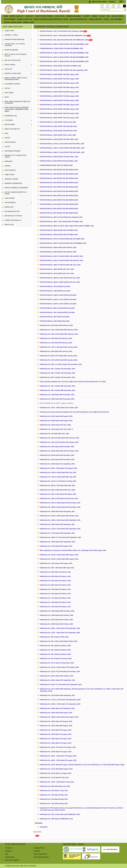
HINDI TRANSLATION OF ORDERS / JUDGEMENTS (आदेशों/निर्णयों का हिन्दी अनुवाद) (17, 109)
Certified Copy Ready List (13, 220)
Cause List (29, 16)
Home (6, 16)
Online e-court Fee (25, 19)
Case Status (60, 16)
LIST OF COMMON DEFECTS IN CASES (15, 193)
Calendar (8, 166)
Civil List (7, 88)
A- (102, 6)
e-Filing (102, 16)
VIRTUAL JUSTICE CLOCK (13, 22)
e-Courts (87, 16)
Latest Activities (10, 198)
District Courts (9, 225)
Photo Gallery (9, 93)
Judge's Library (9, 174)
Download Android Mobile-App (14, 39)
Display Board (117, 16)
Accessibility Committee (12, 84)
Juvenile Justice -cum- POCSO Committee (15, 45)
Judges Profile (9, 31)
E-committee (9, 120)
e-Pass (106, 19)
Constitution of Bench (44, 16)
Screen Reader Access (41, 857)
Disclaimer (8, 851)
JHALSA (7, 138)
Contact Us (9, 848)
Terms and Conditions (12, 860)
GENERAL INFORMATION (13, 183)
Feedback (37, 851)
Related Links (9, 207)
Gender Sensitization (11, 50)
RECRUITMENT (10, 124)
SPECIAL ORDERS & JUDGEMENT (16, 188)
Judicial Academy (10, 142)
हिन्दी (120, 2)
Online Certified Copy (79, 19)
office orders (10, 19)
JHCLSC (7, 147)
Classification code (11, 116)
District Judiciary (10, 65)
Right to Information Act (12, 129)
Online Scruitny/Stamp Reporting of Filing (51, 19)
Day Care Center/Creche (13, 60)
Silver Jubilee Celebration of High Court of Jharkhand (17, 102)
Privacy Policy (10, 857)
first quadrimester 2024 (12, 211)
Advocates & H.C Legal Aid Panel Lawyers (15, 156)
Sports (7, 97)
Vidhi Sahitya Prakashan (13, 151)
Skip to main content (99, 2)
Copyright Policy (39, 848)
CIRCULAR (8, 69)
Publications (9, 161)
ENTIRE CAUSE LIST (16, 16)
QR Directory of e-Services (13, 216)
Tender (95, 16)
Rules (6, 133)
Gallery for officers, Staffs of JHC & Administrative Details (16, 79)
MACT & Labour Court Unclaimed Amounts (15, 55)
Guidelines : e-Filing (11, 35)
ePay (108, 16)
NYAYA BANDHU (10, 202)
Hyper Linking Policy (40, 854)
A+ (114, 6)
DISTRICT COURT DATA (13, 73)
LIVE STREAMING (116, 19)
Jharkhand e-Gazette (11, 179)
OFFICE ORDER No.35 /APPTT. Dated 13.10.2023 (56, 403)
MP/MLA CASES (29, 22)
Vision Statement (10, 170)
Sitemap (112, 2)
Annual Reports (95, 19)
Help (7, 854)
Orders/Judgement (74, 16)
